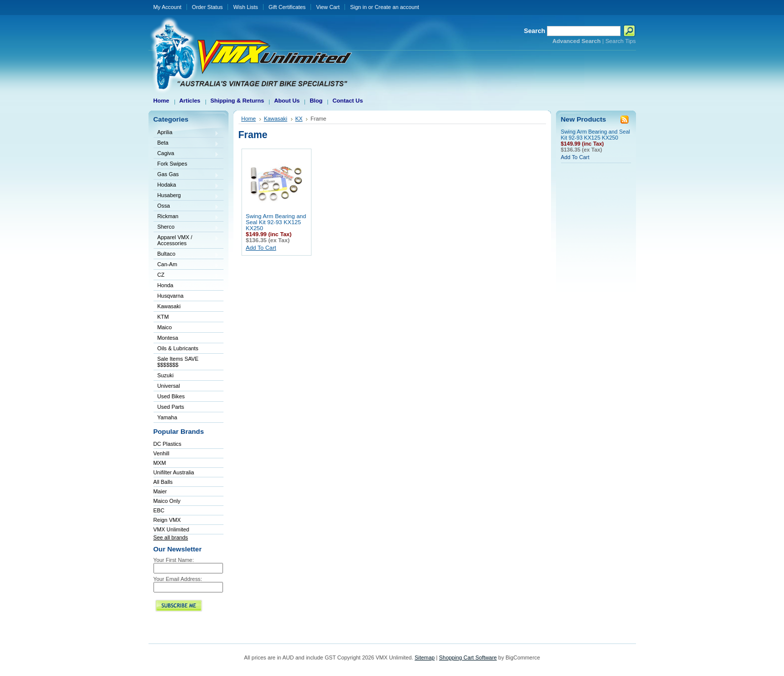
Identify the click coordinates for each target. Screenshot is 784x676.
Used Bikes (171, 396)
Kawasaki (186, 307)
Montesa (186, 339)
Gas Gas (186, 175)
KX (299, 119)
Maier (160, 491)
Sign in (358, 7)
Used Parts (171, 407)
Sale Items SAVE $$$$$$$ (178, 362)
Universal (186, 387)
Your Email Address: (178, 579)
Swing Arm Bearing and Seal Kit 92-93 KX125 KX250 (276, 222)
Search (535, 31)
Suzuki (186, 376)
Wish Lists (245, 7)
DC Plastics (167, 444)
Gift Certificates (287, 7)
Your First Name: (174, 560)
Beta (186, 143)
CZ (186, 275)
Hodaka (186, 185)
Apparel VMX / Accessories (186, 240)
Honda (186, 286)
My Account (167, 7)
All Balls (163, 482)
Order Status (207, 7)
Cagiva (186, 154)
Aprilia (186, 133)
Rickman (186, 217)
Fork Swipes (172, 164)
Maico (186, 328)
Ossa (186, 206)
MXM (160, 463)
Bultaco (186, 254)
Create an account (397, 7)
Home (249, 119)
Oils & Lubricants (178, 348)
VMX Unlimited (171, 529)
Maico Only (167, 501)
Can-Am (186, 265)
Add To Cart (261, 248)
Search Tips (621, 41)
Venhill (161, 453)
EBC (159, 510)
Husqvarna (186, 296)
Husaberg (186, 196)
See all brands (171, 537)
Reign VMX (167, 520)
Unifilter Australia (174, 472)
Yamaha (186, 418)
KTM (186, 317)
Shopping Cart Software (468, 657)
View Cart (328, 7)
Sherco (186, 227)
